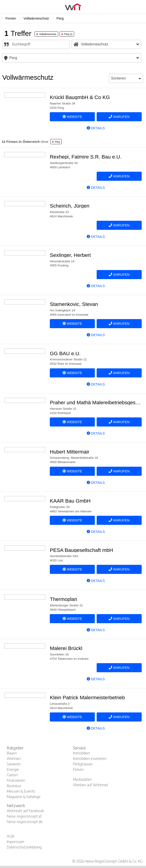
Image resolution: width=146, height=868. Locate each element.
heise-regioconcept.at (24, 816)
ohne (25, 142)
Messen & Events (21, 791)
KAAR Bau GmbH (70, 501)
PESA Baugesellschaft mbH (81, 550)
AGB (10, 836)
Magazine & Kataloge (24, 797)
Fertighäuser (83, 764)
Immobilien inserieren (90, 759)
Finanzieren (16, 780)
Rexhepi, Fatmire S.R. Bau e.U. (86, 157)
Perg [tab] (56, 142)
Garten (12, 775)
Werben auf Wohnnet (91, 785)
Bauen (12, 753)
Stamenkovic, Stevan (74, 304)
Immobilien (81, 753)
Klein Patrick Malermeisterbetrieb (87, 698)
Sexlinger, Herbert (70, 255)
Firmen (78, 769)
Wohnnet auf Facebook (25, 811)
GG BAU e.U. (65, 353)
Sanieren (14, 764)
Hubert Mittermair (70, 452)
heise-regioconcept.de (25, 822)
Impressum (15, 842)
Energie (13, 769)
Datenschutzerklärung (24, 847)
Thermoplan (63, 599)
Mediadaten (82, 779)
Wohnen (14, 759)
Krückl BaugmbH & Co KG (80, 97)
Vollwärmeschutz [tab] (46, 34)
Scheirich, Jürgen (70, 206)
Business (14, 786)
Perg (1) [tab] (67, 34)
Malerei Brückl (66, 648)
